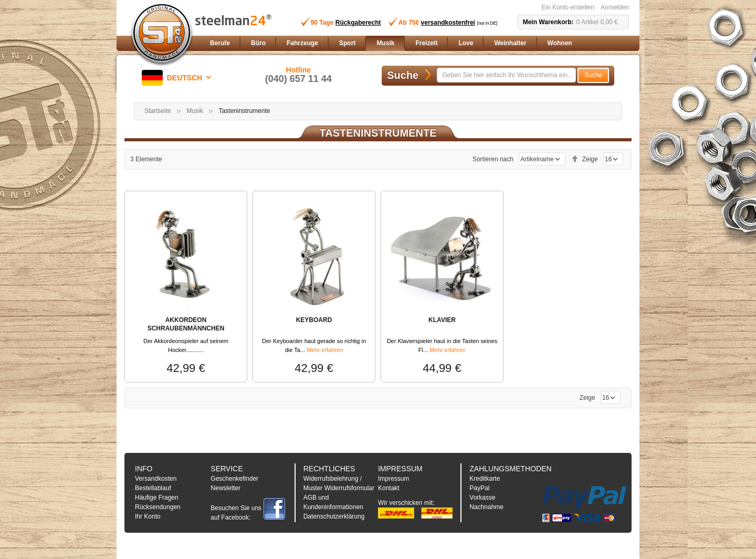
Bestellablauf (153, 488)
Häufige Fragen (157, 498)
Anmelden (615, 7)
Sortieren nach (493, 159)
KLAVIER (442, 320)
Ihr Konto (148, 516)
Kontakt (389, 488)
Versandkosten (156, 479)
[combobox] (506, 75)
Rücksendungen (158, 507)
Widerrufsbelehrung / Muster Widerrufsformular (339, 483)
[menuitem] (220, 43)
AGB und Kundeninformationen (333, 502)
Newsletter (225, 488)
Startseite (158, 111)
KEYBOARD (314, 320)
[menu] (417, 43)
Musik (195, 111)
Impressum (393, 479)
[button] (178, 78)
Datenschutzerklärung (334, 516)
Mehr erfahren (325, 350)
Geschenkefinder (234, 479)
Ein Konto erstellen (568, 7)
